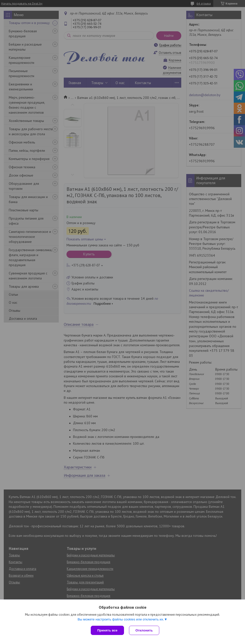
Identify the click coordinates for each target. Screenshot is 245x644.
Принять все (107, 630)
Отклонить (144, 630)
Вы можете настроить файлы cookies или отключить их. (121, 619)
